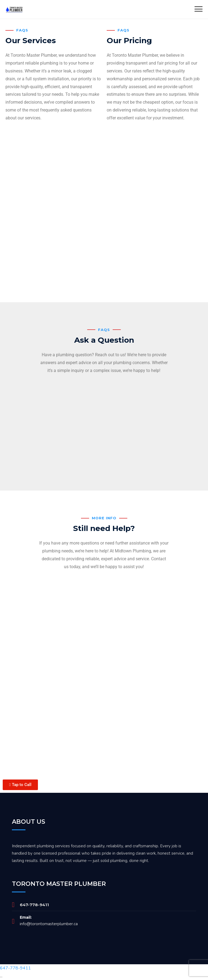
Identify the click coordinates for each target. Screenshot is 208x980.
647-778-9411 (34, 905)
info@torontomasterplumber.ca (49, 924)
